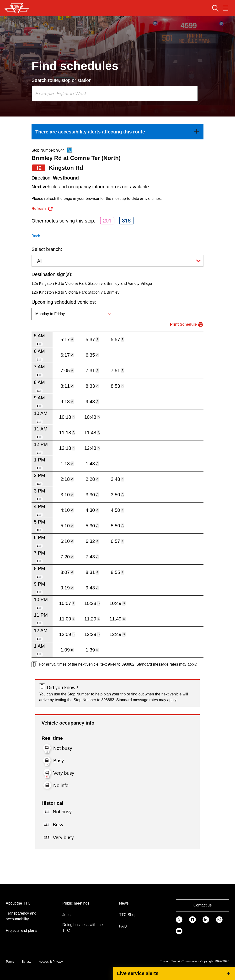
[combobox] (115, 94)
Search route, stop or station (61, 80)
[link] (117, 132)
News (124, 903)
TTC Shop (128, 915)
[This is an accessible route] (69, 150)
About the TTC (18, 903)
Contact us (203, 905)
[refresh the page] (42, 209)
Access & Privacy (51, 961)
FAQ (123, 926)
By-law (26, 961)
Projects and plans (21, 930)
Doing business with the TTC (83, 928)
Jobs (66, 915)
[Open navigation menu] (226, 8)
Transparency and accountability (21, 916)
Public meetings (76, 903)
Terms (10, 961)
